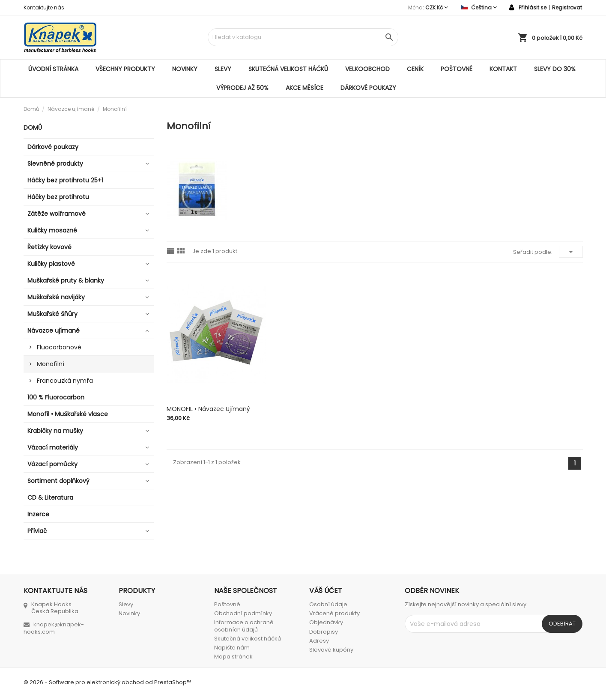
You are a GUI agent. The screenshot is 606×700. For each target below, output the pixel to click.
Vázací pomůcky (52, 464)
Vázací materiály (53, 447)
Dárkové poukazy (368, 88)
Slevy (223, 69)
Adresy (319, 641)
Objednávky (326, 622)
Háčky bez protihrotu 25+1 (65, 180)
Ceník (415, 69)
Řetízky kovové (49, 247)
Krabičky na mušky (55, 431)
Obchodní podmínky (243, 613)
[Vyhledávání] (303, 37)
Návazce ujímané (54, 331)
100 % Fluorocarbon (56, 397)
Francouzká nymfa (65, 381)
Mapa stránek (233, 657)
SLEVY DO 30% (555, 69)
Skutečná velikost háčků (288, 69)
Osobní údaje (328, 604)
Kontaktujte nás (44, 7)
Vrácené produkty (334, 613)
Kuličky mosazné (52, 230)
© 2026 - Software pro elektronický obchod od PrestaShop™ (107, 682)
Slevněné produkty (55, 164)
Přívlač (37, 531)
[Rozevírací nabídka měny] (437, 7)
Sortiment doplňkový (58, 481)
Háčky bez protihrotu (58, 197)
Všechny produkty (125, 69)
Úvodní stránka (53, 69)
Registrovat (567, 7)
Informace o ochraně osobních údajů (244, 626)
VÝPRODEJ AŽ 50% (242, 88)
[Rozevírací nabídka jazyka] (479, 7)
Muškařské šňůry (52, 314)
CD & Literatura (50, 497)
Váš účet (326, 591)
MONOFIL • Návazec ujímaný (208, 409)
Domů (33, 128)
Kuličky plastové (51, 264)
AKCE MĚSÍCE (304, 88)
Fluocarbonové (59, 347)
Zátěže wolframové (57, 214)
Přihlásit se (533, 7)
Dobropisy (324, 632)
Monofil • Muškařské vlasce (68, 414)
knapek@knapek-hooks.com (54, 628)
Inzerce (38, 514)
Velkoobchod (367, 69)
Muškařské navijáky (56, 297)
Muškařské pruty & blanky (66, 280)
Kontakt (503, 69)
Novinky (185, 69)
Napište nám (232, 648)
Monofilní (51, 364)
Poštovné (457, 69)
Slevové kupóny (331, 650)
